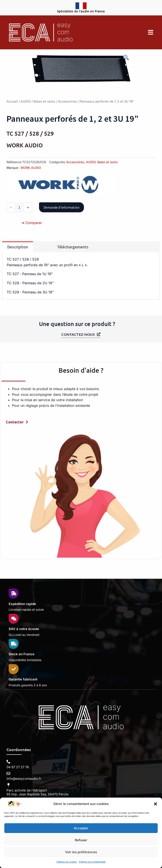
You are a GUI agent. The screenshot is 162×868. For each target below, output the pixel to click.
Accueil (12, 101)
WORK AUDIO (31, 168)
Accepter (81, 828)
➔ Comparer (32, 223)
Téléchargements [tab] (73, 247)
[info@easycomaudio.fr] (8, 773)
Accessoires (67, 101)
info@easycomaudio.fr (24, 779)
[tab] (43, 245)
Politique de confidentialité (92, 862)
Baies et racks (44, 101)
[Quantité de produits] (19, 207)
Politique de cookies (67, 862)
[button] (155, 804)
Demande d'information (61, 207)
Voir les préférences (81, 852)
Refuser (81, 840)
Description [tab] (18, 247)
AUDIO (26, 101)
